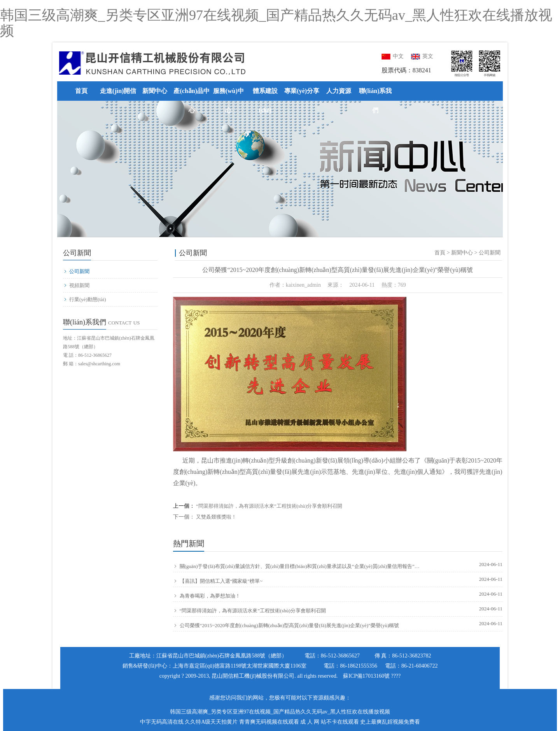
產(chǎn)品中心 (192, 101)
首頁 (81, 91)
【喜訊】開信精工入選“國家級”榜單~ (218, 581)
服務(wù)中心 (228, 101)
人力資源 (339, 91)
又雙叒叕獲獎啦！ (216, 517)
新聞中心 (155, 91)
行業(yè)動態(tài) (85, 299)
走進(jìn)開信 (118, 91)
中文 (393, 56)
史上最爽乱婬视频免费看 (390, 722)
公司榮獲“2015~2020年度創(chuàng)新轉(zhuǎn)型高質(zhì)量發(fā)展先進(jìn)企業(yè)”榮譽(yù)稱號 (286, 626)
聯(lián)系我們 (375, 101)
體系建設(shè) (265, 101)
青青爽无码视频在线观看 (269, 722)
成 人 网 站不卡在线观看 (330, 722)
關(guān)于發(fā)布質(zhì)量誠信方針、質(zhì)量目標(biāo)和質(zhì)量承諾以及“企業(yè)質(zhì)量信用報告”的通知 (297, 566)
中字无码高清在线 (162, 722)
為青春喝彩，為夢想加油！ (207, 596)
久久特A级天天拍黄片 (211, 722)
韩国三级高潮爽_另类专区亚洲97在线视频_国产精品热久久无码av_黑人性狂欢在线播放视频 (276, 23)
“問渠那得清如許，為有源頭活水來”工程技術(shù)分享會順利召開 (269, 506)
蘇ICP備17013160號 (366, 676)
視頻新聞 (77, 285)
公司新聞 (77, 271)
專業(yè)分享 (302, 91)
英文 (422, 56)
